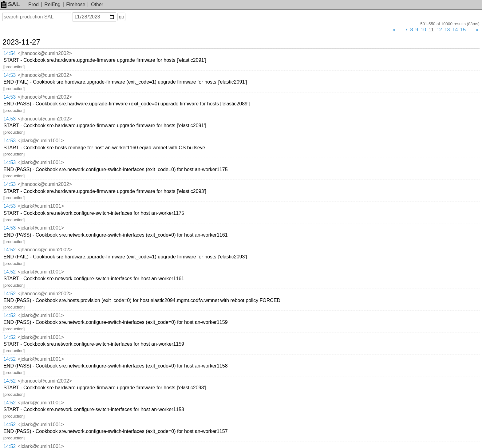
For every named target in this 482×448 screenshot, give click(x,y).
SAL (10, 4)
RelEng (52, 4)
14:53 (10, 75)
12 (439, 30)
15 (463, 30)
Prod (34, 4)
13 (447, 30)
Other (97, 4)
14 (455, 30)
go (121, 17)
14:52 (10, 250)
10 (423, 30)
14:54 (10, 53)
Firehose (76, 4)
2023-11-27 (21, 42)
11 (431, 30)
